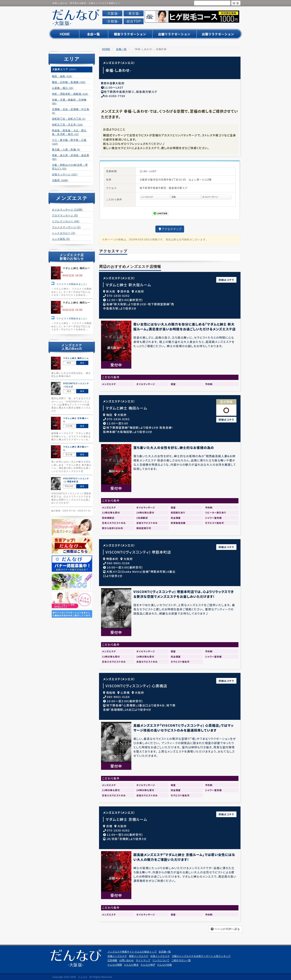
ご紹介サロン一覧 (181, 959)
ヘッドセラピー (64, 233)
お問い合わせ (127, 959)
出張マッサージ (65, 174)
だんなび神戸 (148, 963)
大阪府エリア (64, 69)
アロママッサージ (65, 215)
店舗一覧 (121, 49)
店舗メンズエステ (117, 955)
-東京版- (134, 13)
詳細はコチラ (226, 278)
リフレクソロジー (66, 221)
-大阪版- (113, 13)
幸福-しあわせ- (118, 70)
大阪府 (60, 180)
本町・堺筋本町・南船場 (70, 94)
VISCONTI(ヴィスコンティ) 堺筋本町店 (138, 551)
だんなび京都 (164, 963)
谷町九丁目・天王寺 (67, 125)
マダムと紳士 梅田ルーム (126, 407)
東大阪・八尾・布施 (66, 150)
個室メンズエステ (139, 955)
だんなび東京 (131, 963)
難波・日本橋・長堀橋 (69, 82)
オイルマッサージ (67, 210)
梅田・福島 (62, 76)
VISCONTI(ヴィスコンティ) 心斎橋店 (136, 684)
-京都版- (113, 21)
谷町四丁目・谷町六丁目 (69, 119)
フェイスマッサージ (66, 227)
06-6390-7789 (115, 94)
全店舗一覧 (165, 950)
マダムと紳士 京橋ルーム (126, 818)
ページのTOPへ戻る (225, 928)
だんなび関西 (115, 963)
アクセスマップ (170, 228)
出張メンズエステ (160, 955)
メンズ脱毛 (61, 239)
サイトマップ (143, 959)
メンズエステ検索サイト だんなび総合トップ (132, 950)
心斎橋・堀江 (63, 88)
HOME (106, 49)
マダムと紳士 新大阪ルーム (128, 283)
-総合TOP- (134, 21)
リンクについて (161, 959)
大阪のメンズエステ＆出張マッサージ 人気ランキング (201, 955)
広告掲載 (112, 959)
